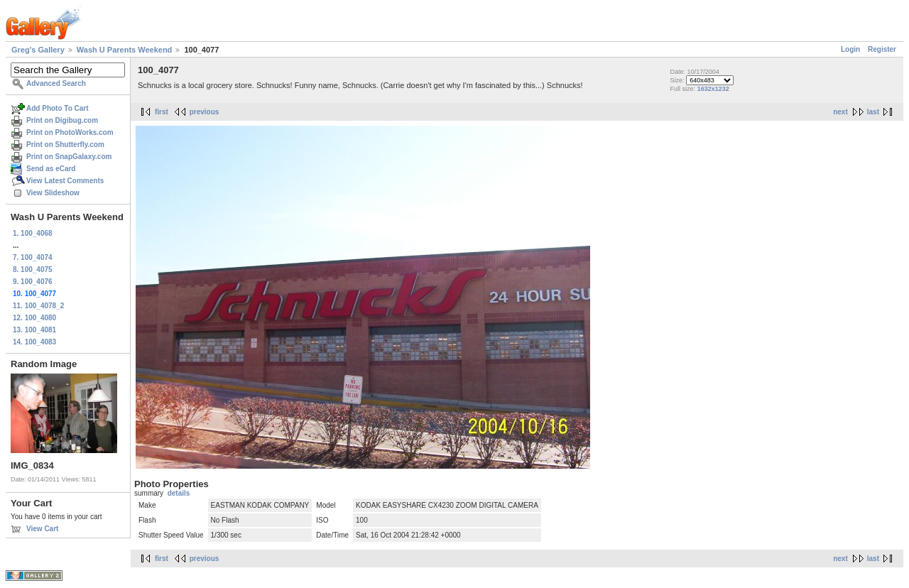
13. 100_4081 (34, 330)
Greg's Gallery (38, 50)
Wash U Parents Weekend (125, 50)
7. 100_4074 (33, 257)
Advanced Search (56, 83)
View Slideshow (53, 193)
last (873, 112)
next (840, 112)
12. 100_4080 (34, 318)
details (179, 493)
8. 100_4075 (33, 269)
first (162, 112)
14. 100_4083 (34, 342)
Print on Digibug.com (62, 120)
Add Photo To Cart (58, 108)
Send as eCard (51, 169)
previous (205, 112)
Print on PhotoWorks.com (70, 132)
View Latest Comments (65, 181)
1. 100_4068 (33, 233)
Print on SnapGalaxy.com (69, 157)
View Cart (42, 529)
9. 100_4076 (33, 282)
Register (882, 49)
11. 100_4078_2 (38, 306)
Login (850, 49)
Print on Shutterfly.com (65, 145)
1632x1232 (713, 89)
